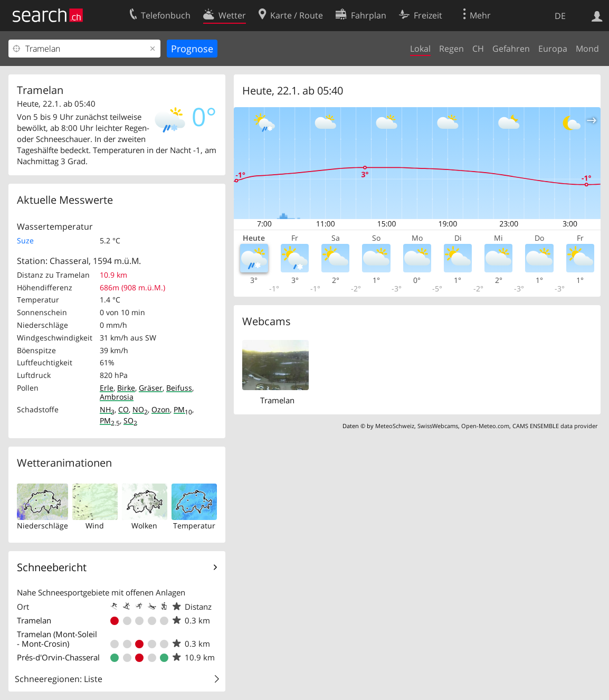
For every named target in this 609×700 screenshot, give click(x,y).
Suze (25, 240)
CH (478, 49)
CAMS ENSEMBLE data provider (555, 426)
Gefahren (511, 49)
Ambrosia (117, 397)
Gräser (151, 388)
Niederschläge (42, 526)
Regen (451, 49)
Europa (553, 49)
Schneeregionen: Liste (59, 679)
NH (107, 409)
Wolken (144, 526)
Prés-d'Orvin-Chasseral (58, 657)
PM (183, 409)
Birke (126, 388)
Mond (587, 49)
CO (123, 409)
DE (560, 16)
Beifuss (179, 388)
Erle (107, 388)
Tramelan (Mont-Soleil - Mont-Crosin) (57, 639)
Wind (95, 526)
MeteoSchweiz (395, 426)
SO (130, 420)
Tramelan (34, 620)
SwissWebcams (438, 426)
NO (140, 409)
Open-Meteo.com (485, 426)
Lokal (420, 49)
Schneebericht (52, 567)
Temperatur (194, 526)
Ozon (161, 409)
